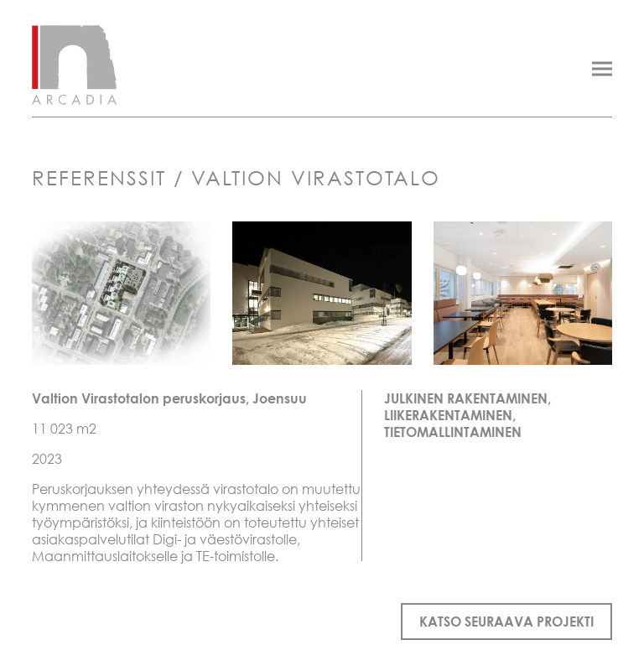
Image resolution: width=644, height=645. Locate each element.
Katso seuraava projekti (506, 622)
